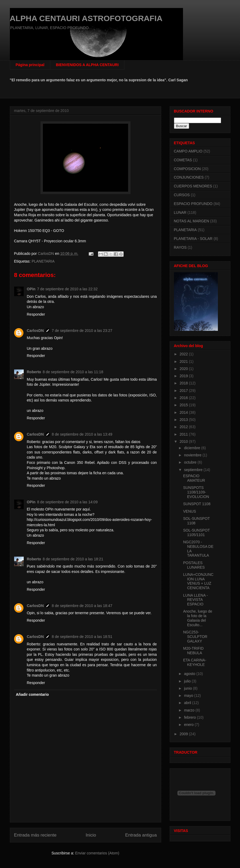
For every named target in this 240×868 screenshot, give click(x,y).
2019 (184, 376)
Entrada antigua (141, 835)
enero (189, 725)
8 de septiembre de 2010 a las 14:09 (67, 502)
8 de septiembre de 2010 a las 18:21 (73, 559)
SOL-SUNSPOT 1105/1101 (196, 533)
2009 (184, 734)
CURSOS (182, 195)
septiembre (194, 470)
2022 (184, 354)
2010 (184, 441)
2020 (184, 369)
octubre (191, 462)
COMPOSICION (187, 169)
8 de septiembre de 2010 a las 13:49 (82, 434)
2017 (184, 391)
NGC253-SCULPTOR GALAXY (195, 637)
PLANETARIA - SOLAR (193, 239)
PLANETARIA (43, 261)
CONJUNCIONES (189, 177)
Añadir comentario (32, 694)
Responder (36, 314)
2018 (184, 383)
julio (188, 681)
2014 (184, 412)
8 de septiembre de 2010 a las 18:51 (82, 637)
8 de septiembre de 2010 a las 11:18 (73, 372)
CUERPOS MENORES (193, 186)
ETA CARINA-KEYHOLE (195, 662)
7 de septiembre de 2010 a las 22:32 (67, 289)
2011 (184, 434)
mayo (189, 696)
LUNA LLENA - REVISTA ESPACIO (195, 600)
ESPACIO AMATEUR (194, 478)
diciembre (193, 448)
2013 (184, 420)
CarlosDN (35, 331)
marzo (190, 710)
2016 (184, 398)
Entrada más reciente (35, 835)
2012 (184, 427)
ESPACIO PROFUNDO (193, 204)
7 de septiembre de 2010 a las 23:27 (82, 331)
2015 (184, 405)
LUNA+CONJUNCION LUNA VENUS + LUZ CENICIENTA (198, 581)
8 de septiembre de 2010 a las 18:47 (82, 606)
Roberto (34, 372)
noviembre (193, 455)
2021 (184, 361)
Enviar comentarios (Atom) (97, 853)
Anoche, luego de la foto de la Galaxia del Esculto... (198, 618)
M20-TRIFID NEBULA (193, 651)
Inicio (91, 835)
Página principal (30, 65)
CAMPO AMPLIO (188, 151)
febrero (190, 717)
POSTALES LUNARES (194, 565)
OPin (31, 289)
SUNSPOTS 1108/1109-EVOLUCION (196, 492)
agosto (190, 674)
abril (188, 703)
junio (188, 688)
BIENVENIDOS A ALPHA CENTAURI (87, 65)
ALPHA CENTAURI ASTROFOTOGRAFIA (86, 18)
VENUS (189, 511)
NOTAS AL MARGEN (192, 221)
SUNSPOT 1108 (197, 504)
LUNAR (180, 212)
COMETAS (183, 160)
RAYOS (180, 247)
